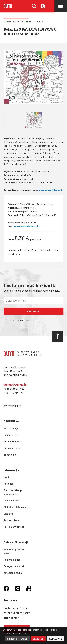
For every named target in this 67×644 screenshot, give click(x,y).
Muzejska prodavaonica (13, 21)
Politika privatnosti (14, 527)
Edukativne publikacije (34, 21)
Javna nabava (11, 500)
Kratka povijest (12, 428)
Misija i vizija (10, 435)
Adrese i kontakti (13, 441)
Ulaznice (8, 514)
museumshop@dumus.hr (50, 190)
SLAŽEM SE (38, 639)
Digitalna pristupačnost (17, 507)
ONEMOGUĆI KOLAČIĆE (17, 639)
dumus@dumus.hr (15, 384)
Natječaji (8, 484)
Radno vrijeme (12, 520)
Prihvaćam (21, 320)
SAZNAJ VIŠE (56, 639)
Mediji (7, 477)
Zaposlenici (10, 455)
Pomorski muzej (12, 560)
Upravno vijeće (12, 448)
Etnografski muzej (14, 566)
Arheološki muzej (13, 573)
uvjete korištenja (25, 320)
